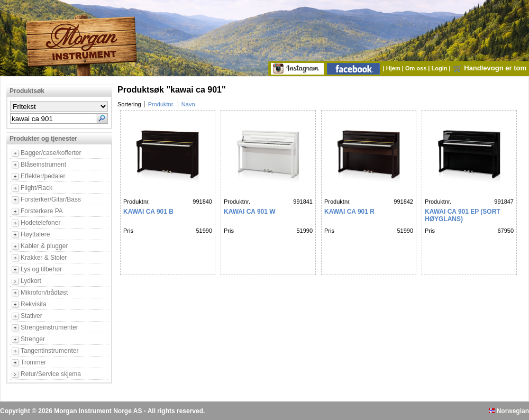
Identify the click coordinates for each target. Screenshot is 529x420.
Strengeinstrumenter (49, 327)
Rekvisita (34, 304)
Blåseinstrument (43, 165)
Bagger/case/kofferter (51, 153)
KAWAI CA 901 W (250, 212)
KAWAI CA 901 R (349, 212)
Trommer (33, 362)
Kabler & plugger (44, 246)
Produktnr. (161, 104)
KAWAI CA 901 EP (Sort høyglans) (463, 215)
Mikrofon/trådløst (44, 293)
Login (440, 68)
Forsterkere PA (42, 211)
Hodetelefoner (40, 223)
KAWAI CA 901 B (148, 212)
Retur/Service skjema (51, 374)
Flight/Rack (37, 188)
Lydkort (31, 281)
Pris (128, 231)
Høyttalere (35, 234)
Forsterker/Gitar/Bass (51, 199)
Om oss (417, 68)
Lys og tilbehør (41, 269)
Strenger (33, 339)
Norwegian (509, 411)
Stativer (31, 316)
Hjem (394, 68)
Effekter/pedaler (43, 176)
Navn (188, 104)
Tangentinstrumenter (49, 351)
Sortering (129, 104)
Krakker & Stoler (44, 258)
